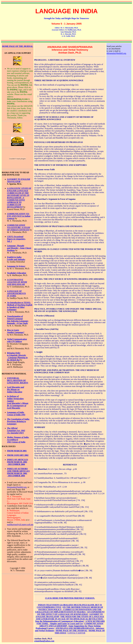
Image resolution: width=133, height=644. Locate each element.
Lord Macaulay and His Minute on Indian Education (16, 390)
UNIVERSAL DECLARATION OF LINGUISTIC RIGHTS (18, 380)
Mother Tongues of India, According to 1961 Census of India (18, 440)
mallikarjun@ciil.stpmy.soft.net (20, 525)
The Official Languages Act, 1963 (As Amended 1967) (16, 431)
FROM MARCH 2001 (17, 451)
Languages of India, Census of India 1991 (16, 414)
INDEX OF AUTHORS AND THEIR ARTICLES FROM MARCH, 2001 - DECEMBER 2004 (18, 472)
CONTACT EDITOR (76, 633)
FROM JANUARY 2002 (18, 455)
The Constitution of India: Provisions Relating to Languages (18, 421)
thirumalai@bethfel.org (17, 487)
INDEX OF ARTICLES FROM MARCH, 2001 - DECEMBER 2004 (18, 462)
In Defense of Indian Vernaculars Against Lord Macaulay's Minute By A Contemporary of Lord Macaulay (18, 402)
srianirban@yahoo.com (44, 641)
